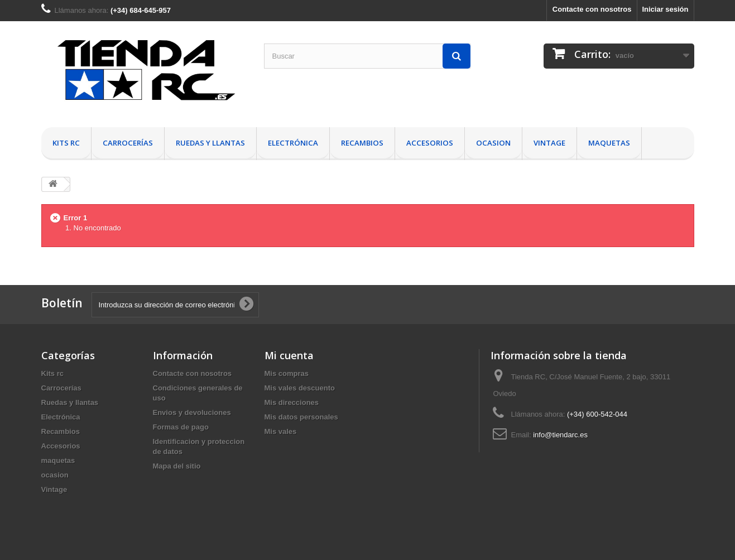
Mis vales (281, 431)
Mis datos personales (301, 417)
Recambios (362, 143)
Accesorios (430, 143)
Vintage (549, 143)
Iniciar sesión (665, 9)
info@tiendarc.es (560, 435)
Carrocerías (128, 143)
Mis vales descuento (300, 388)
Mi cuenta (289, 355)
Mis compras (287, 373)
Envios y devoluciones (192, 412)
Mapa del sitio (177, 466)
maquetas (609, 143)
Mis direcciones (292, 402)
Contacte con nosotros (592, 9)
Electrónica (293, 143)
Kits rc (66, 143)
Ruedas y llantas (210, 143)
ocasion (493, 143)
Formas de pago (181, 427)
